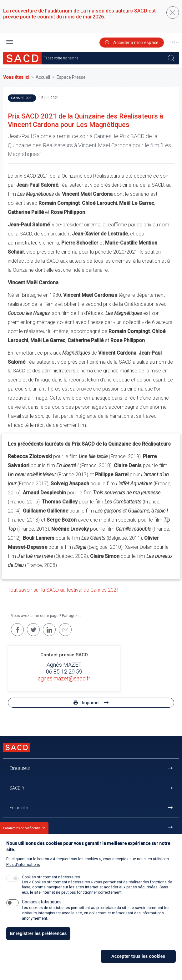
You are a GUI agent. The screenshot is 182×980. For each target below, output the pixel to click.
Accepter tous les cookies (138, 957)
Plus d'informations (23, 865)
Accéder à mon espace (132, 43)
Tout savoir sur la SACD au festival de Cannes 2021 (63, 590)
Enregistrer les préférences (38, 934)
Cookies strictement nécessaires (51, 878)
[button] (10, 43)
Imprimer (91, 703)
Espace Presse (71, 77)
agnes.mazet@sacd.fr (64, 678)
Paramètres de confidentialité (24, 829)
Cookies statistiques (42, 902)
